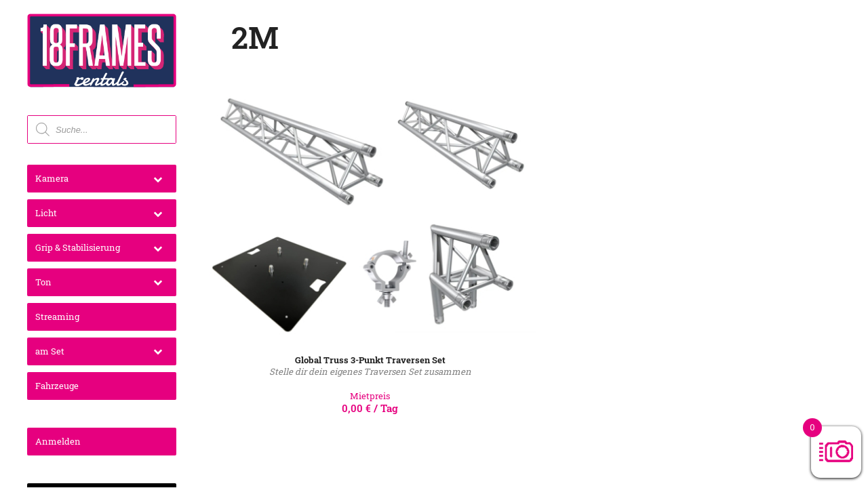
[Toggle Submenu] (158, 179)
